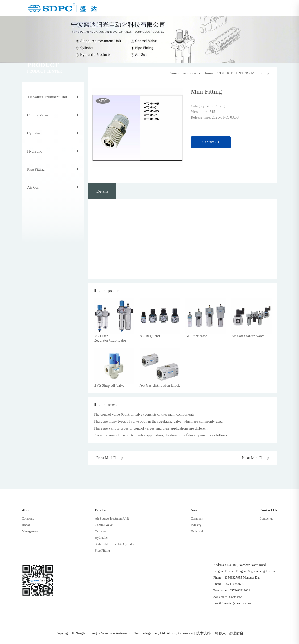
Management (30, 531)
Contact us (266, 519)
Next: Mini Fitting (256, 458)
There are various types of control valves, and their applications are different (151, 428)
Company (28, 519)
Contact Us (268, 510)
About (27, 510)
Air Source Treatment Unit (47, 97)
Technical (197, 531)
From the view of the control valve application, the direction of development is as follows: (161, 435)
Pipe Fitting (36, 169)
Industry (196, 525)
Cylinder (34, 133)
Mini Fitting (260, 73)
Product (101, 510)
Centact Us (211, 142)
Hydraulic (35, 151)
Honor (26, 525)
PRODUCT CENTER (232, 73)
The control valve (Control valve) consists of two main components (144, 414)
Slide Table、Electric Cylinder (115, 544)
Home (208, 73)
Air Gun (33, 188)
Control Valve (38, 115)
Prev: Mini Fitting (110, 458)
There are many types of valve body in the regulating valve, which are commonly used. (159, 421)
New (194, 510)
